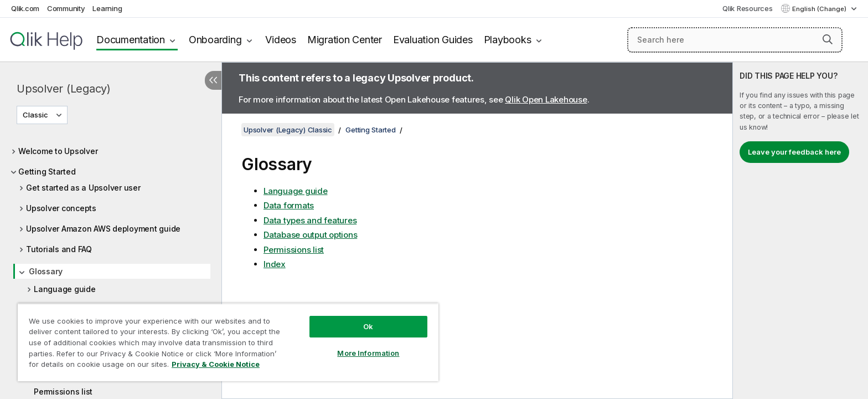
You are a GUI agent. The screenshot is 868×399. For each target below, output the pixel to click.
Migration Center (345, 40)
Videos (281, 40)
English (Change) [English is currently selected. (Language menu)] (820, 9)
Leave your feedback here (794, 152)
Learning (107, 8)
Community (66, 8)
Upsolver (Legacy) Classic (288, 130)
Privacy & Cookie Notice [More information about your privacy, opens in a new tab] (216, 364)
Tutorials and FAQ (59, 249)
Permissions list (63, 392)
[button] (828, 39)
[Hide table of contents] (213, 80)
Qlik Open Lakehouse (546, 99)
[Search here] (735, 40)
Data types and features (310, 220)
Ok (368, 326)
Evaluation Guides (433, 40)
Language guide (65, 289)
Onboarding (215, 40)
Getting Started (47, 172)
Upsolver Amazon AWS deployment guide (103, 229)
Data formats (289, 205)
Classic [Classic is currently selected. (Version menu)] (36, 115)
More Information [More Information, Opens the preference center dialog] (368, 353)
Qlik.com (25, 8)
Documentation (131, 40)
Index (275, 264)
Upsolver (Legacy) (64, 89)
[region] (228, 342)
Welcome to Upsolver (58, 151)
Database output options (310, 235)
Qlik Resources (748, 8)
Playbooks (508, 40)
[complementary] (800, 231)
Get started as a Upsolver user (83, 188)
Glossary (46, 271)
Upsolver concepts (61, 208)
